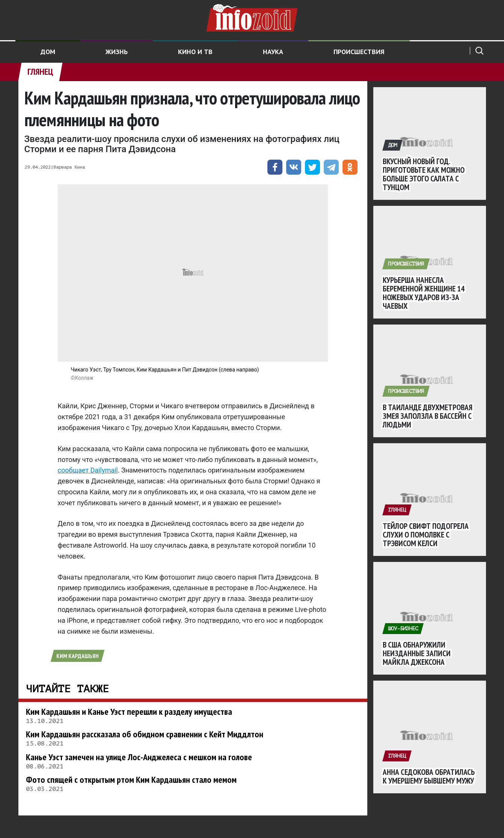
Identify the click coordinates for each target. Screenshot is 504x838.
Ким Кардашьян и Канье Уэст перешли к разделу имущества (129, 712)
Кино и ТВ (195, 52)
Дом (48, 52)
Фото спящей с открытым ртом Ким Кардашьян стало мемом (131, 780)
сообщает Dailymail (88, 470)
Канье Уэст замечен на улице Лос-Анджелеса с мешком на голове (139, 757)
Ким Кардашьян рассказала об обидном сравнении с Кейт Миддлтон (145, 734)
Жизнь (117, 52)
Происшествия (359, 52)
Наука (273, 52)
